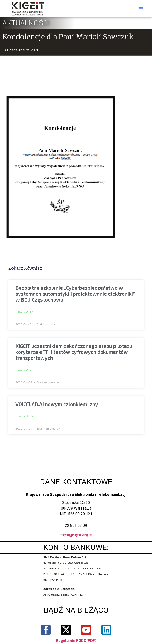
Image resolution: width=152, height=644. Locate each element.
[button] (141, 9)
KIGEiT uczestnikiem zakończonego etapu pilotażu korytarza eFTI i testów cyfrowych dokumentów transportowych (74, 352)
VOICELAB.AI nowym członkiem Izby (57, 404)
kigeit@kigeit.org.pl (76, 535)
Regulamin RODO (71, 640)
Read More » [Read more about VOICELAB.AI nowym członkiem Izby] (25, 416)
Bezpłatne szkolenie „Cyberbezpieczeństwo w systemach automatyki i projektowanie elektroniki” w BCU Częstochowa (75, 294)
